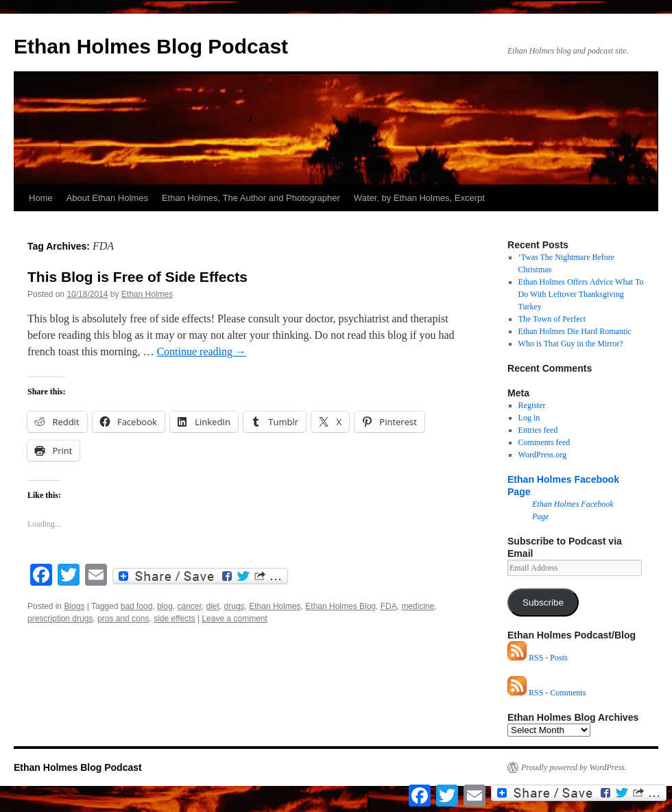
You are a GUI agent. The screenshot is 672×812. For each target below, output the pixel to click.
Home (41, 198)
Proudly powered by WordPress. (574, 767)
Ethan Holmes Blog (340, 606)
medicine (418, 606)
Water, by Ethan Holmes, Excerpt (419, 198)
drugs (235, 606)
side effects (174, 619)
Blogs (74, 606)
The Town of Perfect (552, 319)
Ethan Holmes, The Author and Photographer (251, 198)
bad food (137, 606)
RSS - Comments (547, 693)
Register (532, 405)
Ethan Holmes (147, 294)
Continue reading (201, 351)
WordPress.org (542, 455)
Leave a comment (234, 619)
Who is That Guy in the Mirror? (571, 344)
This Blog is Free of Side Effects (137, 277)
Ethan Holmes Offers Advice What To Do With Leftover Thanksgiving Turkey (581, 294)
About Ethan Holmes (107, 198)
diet (213, 606)
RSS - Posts (538, 658)
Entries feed (538, 430)
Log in (529, 418)
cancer (189, 606)
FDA (389, 606)
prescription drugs (60, 619)
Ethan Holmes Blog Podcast (151, 46)
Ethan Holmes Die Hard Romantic (575, 331)
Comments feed (544, 442)
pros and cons (123, 619)
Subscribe (543, 602)
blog (165, 606)
